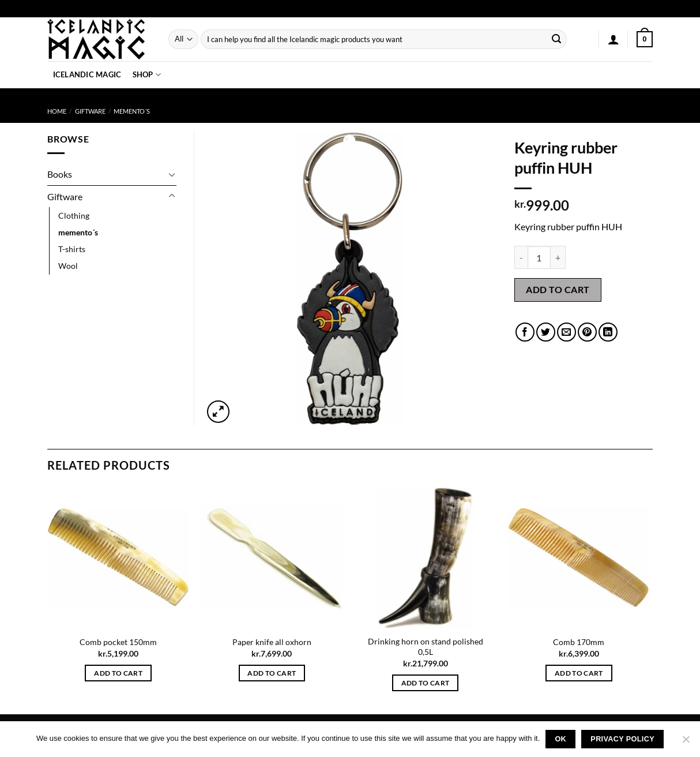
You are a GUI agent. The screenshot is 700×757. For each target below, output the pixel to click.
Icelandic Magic (87, 74)
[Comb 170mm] (579, 558)
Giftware (90, 111)
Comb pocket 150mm (118, 642)
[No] (686, 743)
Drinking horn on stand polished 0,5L (426, 647)
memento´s (132, 111)
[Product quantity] (539, 257)
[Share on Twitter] (546, 332)
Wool (68, 266)
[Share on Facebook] (525, 332)
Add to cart (558, 289)
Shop (147, 75)
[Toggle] (172, 174)
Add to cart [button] (118, 673)
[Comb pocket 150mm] (118, 558)
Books (60, 174)
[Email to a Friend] (567, 332)
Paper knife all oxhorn (272, 642)
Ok (560, 739)
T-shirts (72, 249)
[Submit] (556, 39)
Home (57, 111)
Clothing (74, 216)
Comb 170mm (579, 642)
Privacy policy (622, 739)
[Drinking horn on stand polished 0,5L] (425, 558)
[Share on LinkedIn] (608, 332)
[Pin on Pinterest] (587, 332)
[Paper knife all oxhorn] (272, 558)
